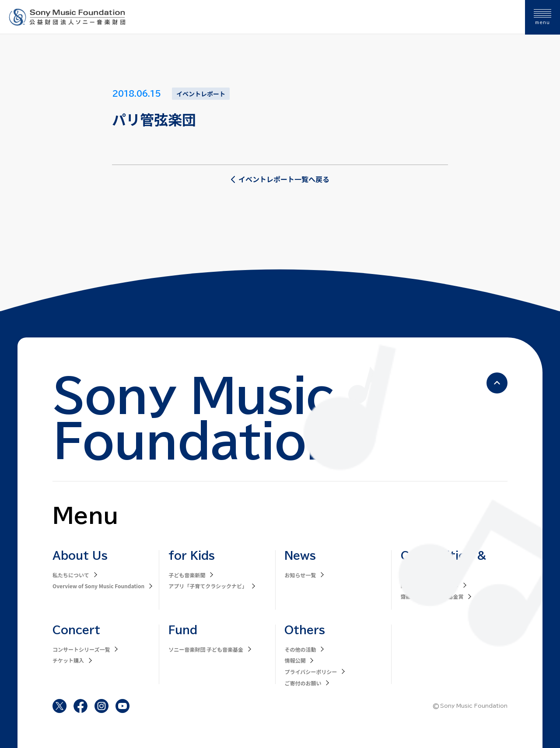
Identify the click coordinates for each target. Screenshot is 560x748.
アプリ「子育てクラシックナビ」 (208, 586)
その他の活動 (300, 649)
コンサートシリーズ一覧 (81, 649)
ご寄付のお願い (303, 683)
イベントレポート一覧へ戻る (280, 179)
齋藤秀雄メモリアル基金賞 (432, 596)
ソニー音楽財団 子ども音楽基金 (206, 649)
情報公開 (295, 660)
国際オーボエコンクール (430, 585)
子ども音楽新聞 (187, 575)
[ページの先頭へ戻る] (497, 383)
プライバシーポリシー (311, 672)
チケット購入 (68, 660)
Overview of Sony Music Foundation (98, 586)
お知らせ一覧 (300, 575)
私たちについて (71, 575)
